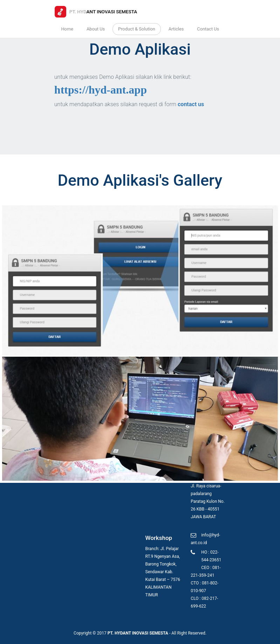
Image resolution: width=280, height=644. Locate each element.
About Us (96, 29)
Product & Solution (137, 29)
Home (67, 29)
